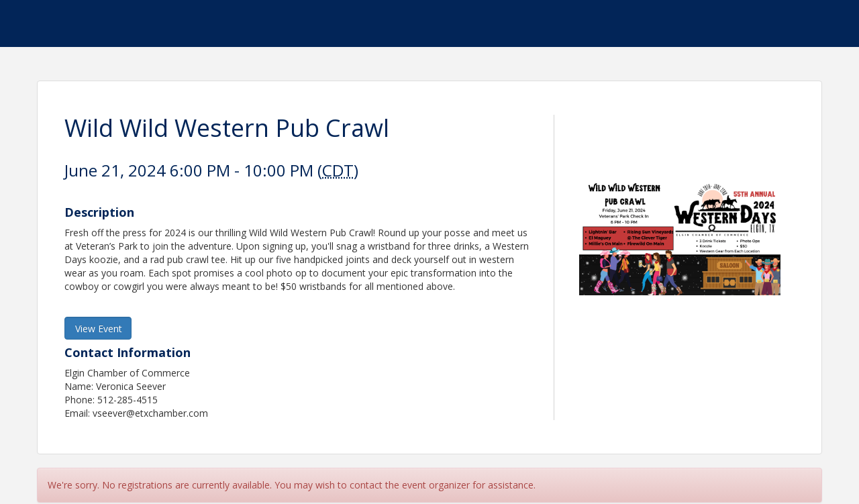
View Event (99, 329)
